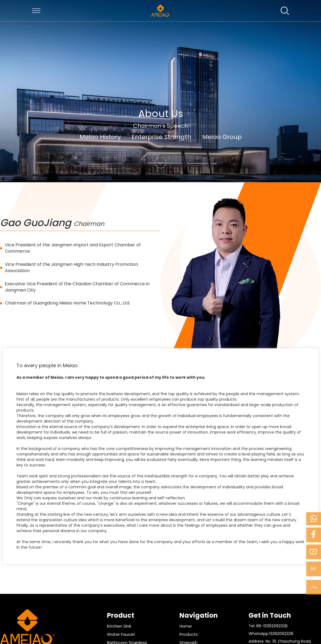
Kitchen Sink (119, 626)
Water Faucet (121, 634)
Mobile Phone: (313, 519)
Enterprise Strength (161, 137)
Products (189, 634)
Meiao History (100, 137)
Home (186, 626)
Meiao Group (222, 137)
